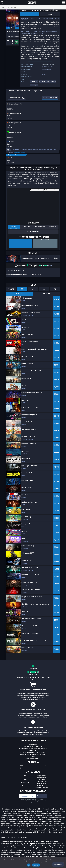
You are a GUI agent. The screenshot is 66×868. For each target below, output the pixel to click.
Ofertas (11, 91)
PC (25, 776)
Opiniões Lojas (41, 784)
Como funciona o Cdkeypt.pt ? (33, 746)
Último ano (27, 227)
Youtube (45, 766)
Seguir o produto (33, 232)
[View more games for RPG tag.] (48, 82)
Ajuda (58, 865)
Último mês (52, 227)
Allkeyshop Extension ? (33, 758)
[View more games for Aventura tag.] (42, 82)
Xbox (25, 779)
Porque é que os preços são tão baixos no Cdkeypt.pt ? (33, 749)
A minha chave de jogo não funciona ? (33, 752)
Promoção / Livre (41, 782)
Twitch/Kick (21, 766)
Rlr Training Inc (47, 69)
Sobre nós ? (33, 745)
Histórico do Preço (23, 91)
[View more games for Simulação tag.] (34, 86)
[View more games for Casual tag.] (53, 82)
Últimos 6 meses (39, 227)
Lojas (21, 768)
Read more (36, 865)
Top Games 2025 (41, 785)
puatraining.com (47, 67)
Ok (29, 865)
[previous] (8, 28)
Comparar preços (19, 152)
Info (30, 14)
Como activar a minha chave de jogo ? (33, 754)
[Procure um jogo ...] (33, 7)
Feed (50, 14)
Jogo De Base (38, 91)
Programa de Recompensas (41, 777)
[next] (17, 28)
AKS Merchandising (41, 787)
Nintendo (25, 786)
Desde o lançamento (14, 227)
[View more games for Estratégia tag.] (34, 82)
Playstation (25, 783)
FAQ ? (33, 756)
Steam (44, 74)
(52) (39, 265)
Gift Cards (41, 780)
